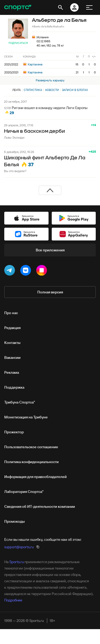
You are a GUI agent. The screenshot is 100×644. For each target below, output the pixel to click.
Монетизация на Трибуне (26, 417)
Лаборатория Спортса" (24, 492)
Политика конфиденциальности (31, 462)
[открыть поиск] (61, 7)
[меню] (89, 7)
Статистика (33, 90)
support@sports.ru (19, 547)
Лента (17, 90)
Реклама (12, 372)
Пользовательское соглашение (31, 447)
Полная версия (50, 292)
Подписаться (18, 43)
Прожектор (14, 432)
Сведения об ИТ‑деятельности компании (40, 506)
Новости (52, 90)
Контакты (12, 343)
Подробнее (13, 600)
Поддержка (14, 387)
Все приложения (50, 250)
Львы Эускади (14, 137)
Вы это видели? (15, 171)
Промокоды (15, 521)
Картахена (33, 64)
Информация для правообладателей (35, 477)
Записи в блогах (75, 90)
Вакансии (12, 358)
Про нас (11, 313)
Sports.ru (17, 562)
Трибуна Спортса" (20, 402)
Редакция (12, 328)
